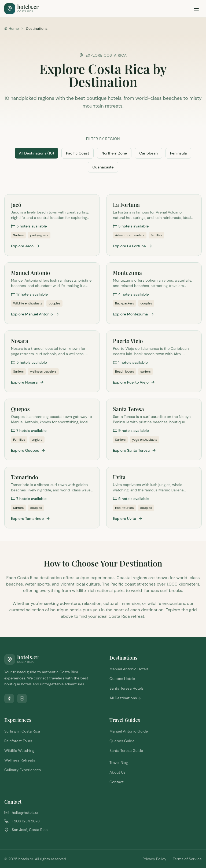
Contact (117, 782)
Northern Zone (114, 153)
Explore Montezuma (134, 314)
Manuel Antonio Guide (129, 731)
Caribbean (148, 153)
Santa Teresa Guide (126, 751)
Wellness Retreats (20, 760)
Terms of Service (187, 859)
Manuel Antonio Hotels (129, 669)
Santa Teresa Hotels (126, 688)
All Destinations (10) (36, 153)
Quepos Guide (122, 741)
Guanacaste (103, 167)
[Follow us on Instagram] (22, 698)
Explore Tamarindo (31, 518)
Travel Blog (119, 763)
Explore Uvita (128, 518)
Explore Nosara (27, 382)
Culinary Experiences (23, 770)
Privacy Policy (154, 859)
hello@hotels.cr (25, 812)
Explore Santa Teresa (135, 450)
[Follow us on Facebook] (9, 698)
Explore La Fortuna (133, 246)
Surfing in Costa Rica (22, 731)
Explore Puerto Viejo (134, 382)
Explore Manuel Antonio (35, 314)
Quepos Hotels (122, 679)
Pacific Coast (78, 153)
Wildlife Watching (19, 751)
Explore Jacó (25, 246)
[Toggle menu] (196, 9)
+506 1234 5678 (26, 821)
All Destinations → (125, 698)
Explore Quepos (28, 450)
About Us (117, 772)
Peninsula (178, 153)
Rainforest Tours (18, 741)
